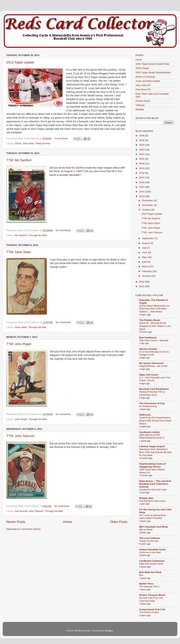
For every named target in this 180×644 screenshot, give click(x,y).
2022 (142, 154)
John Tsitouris (79, 443)
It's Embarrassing (148, 406)
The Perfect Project (149, 612)
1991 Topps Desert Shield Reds (152, 64)
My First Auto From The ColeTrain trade (151, 599)
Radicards (145, 415)
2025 (142, 140)
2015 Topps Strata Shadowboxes (153, 72)
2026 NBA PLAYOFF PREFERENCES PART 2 (152, 437)
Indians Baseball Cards (152, 549)
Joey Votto (28, 143)
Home (68, 522)
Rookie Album (143, 101)
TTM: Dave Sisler (19, 252)
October (147, 210)
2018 (142, 173)
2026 (142, 136)
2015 (142, 187)
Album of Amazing (145, 77)
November (148, 205)
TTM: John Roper (19, 344)
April (145, 262)
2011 (142, 286)
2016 (142, 182)
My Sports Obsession (151, 363)
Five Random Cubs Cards (152, 501)
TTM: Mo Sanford (19, 160)
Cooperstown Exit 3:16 (152, 609)
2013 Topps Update (20, 62)
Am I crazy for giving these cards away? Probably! (153, 517)
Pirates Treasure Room (152, 595)
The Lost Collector (150, 538)
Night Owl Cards (149, 375)
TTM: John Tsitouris (20, 436)
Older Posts (119, 522)
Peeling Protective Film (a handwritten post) (152, 393)
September (148, 238)
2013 (142, 196)
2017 (142, 178)
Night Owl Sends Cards (151, 564)
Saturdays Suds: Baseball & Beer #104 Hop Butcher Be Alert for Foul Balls (155, 452)
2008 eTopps (142, 68)
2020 (142, 163)
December (148, 200)
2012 (142, 282)
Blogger (109, 631)
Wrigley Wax (146, 498)
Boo (141, 575)
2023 (142, 150)
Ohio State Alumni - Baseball (154, 340)
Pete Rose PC (143, 90)
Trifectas (140, 105)
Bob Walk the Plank (150, 572)
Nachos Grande (148, 349)
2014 (142, 192)
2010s (18, 143)
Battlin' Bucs (146, 584)
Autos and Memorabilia (148, 81)
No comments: (64, 230)
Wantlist (140, 109)
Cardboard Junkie (149, 432)
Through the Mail (38, 235)
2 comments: (62, 138)
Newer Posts (16, 522)
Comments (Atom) (31, 529)
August (146, 243)
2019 (142, 168)
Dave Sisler (82, 260)
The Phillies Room (150, 320)
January (147, 276)
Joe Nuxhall (21, 511)
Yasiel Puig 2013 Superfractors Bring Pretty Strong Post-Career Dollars (155, 421)
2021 (142, 159)
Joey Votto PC (143, 85)
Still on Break (146, 530)
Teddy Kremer (43, 143)
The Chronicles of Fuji (152, 403)
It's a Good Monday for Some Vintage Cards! (154, 353)
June (145, 252)
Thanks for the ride (149, 541)
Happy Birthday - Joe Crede (153, 366)
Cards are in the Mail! (150, 552)
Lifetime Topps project (152, 446)
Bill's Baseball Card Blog (153, 527)
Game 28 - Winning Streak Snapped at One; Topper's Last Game (155, 326)
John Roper (79, 352)
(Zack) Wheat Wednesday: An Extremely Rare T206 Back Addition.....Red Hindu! (154, 309)
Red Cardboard (148, 338)
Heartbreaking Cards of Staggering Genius (152, 465)
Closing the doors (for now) (153, 490)
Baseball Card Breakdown (154, 389)
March (146, 266)
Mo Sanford (78, 168)
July (145, 248)
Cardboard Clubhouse (152, 561)
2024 (142, 145)
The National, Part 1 (149, 586)
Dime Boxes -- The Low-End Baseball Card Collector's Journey (155, 484)
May (145, 257)
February (147, 271)
